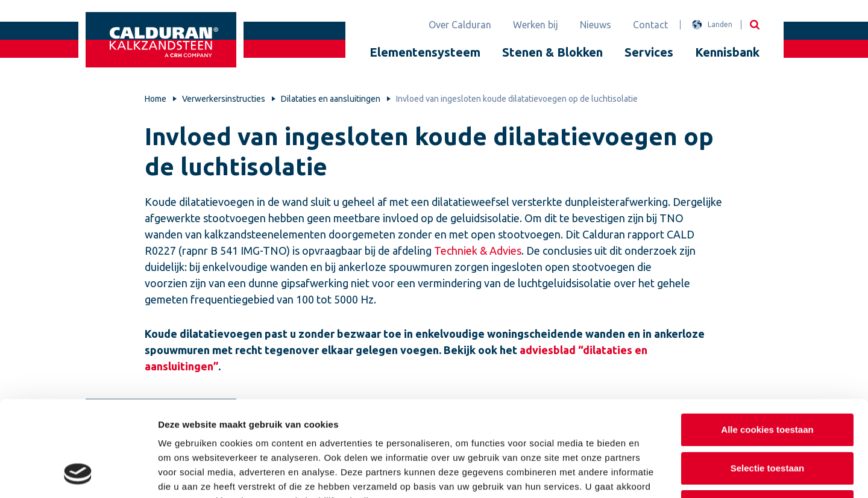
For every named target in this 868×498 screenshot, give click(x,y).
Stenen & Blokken (552, 52)
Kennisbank (727, 52)
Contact (650, 25)
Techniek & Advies (478, 251)
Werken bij (536, 25)
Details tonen (651, 474)
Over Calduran (460, 25)
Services (649, 52)
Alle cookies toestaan (767, 342)
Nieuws (596, 25)
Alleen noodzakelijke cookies (767, 419)
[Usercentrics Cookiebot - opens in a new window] (78, 475)
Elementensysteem (425, 52)
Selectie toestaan (768, 381)
